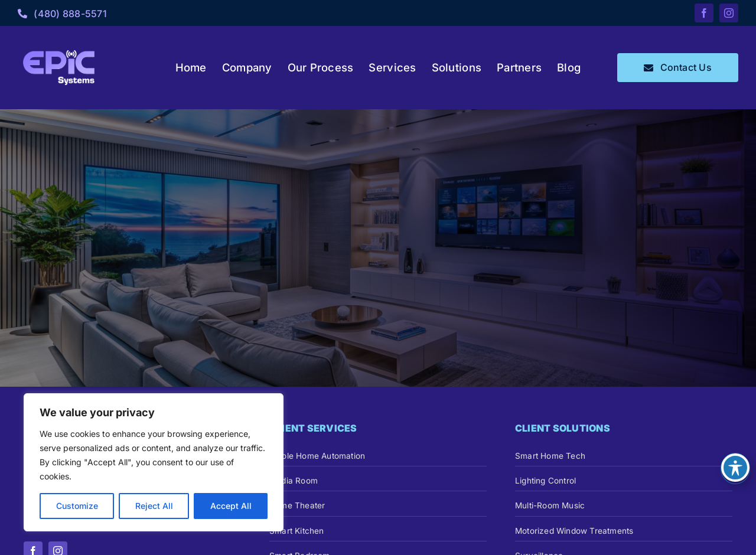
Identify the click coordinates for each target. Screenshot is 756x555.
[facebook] (704, 13)
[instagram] (729, 13)
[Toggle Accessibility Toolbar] (735, 468)
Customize (77, 506)
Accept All (231, 506)
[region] (154, 462)
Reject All (154, 506)
